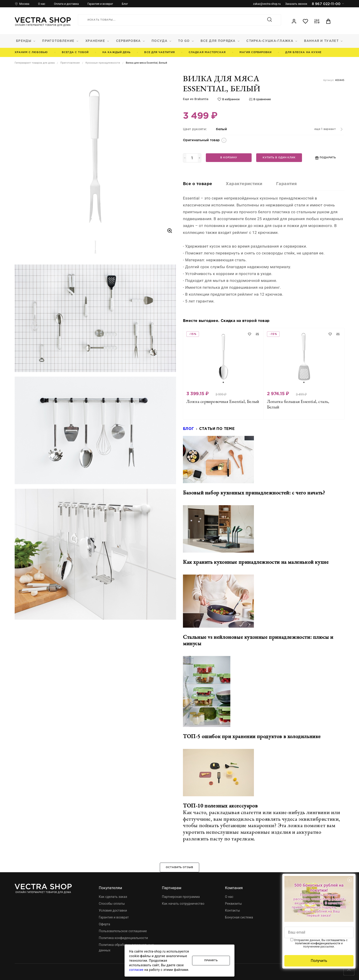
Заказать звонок (296, 4)
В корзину (229, 158)
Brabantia (201, 99)
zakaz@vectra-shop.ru (267, 4)
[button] (95, 247)
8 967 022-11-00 (328, 4)
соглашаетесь (336, 940)
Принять (211, 961)
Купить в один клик (279, 158)
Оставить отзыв (179, 867)
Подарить (325, 158)
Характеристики (244, 184)
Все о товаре (197, 184)
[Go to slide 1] (223, 382)
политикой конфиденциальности (318, 943)
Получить (319, 961)
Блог (189, 429)
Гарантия (287, 184)
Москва (24, 4)
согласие (136, 970)
